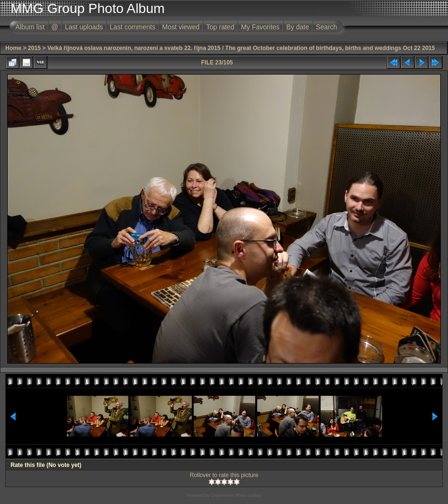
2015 (34, 48)
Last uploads (84, 27)
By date (298, 27)
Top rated (220, 27)
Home (13, 48)
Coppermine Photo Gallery (236, 495)
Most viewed (181, 27)
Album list (30, 27)
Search (326, 27)
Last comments (132, 27)
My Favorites (260, 27)
